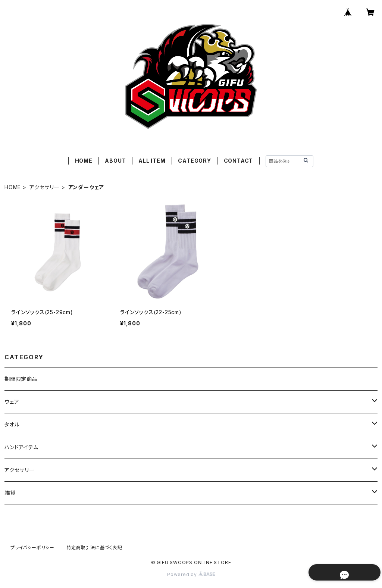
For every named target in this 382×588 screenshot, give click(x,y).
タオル (12, 424)
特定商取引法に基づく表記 (94, 548)
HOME (84, 161)
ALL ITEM (152, 161)
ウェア (12, 402)
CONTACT (239, 161)
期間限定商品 (21, 379)
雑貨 (10, 493)
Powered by (191, 574)
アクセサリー (45, 187)
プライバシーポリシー (32, 548)
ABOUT (115, 161)
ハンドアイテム (21, 447)
